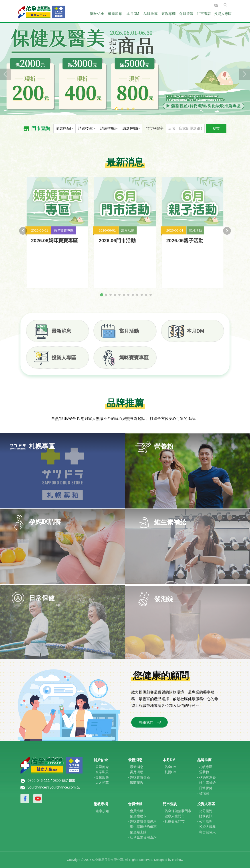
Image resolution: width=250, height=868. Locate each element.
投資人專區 (223, 14)
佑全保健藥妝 (42, 11)
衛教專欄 (168, 14)
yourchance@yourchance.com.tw (54, 787)
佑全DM (171, 767)
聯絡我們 (216, 5)
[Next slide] (227, 235)
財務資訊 (206, 816)
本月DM (133, 14)
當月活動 (129, 335)
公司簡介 (102, 767)
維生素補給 (207, 783)
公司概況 (206, 811)
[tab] (102, 299)
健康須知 (102, 811)
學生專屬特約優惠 (143, 827)
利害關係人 (207, 832)
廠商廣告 (137, 783)
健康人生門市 (175, 816)
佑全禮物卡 (138, 816)
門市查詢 (204, 14)
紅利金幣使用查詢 (143, 837)
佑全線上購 (138, 832)
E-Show (178, 860)
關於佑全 (97, 14)
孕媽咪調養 (207, 777)
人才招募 (102, 783)
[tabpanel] (125, 69)
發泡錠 (204, 793)
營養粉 (204, 772)
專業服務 (102, 777)
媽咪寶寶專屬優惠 (143, 821)
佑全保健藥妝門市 (178, 811)
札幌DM (171, 772)
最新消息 (115, 14)
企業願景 (102, 772)
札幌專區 (206, 767)
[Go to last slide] (23, 235)
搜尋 (216, 128)
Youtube (38, 799)
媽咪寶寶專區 (134, 362)
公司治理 (206, 821)
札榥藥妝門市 (175, 821)
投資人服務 (207, 827)
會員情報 (186, 14)
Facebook (25, 799)
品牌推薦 (151, 14)
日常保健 (206, 788)
